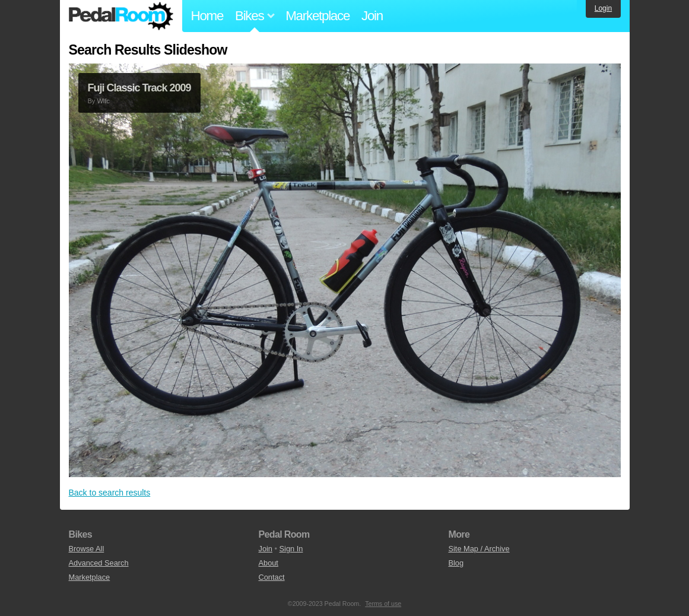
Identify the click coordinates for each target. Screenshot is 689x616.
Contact (271, 577)
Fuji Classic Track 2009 (139, 88)
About (268, 563)
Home (207, 16)
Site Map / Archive (479, 549)
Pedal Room (121, 16)
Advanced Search (99, 563)
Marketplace (317, 16)
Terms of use (383, 604)
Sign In (291, 549)
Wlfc (103, 101)
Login (603, 8)
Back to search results (110, 493)
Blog (456, 563)
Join (372, 16)
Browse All (87, 549)
